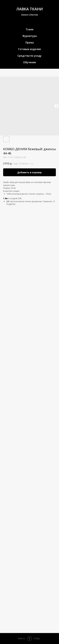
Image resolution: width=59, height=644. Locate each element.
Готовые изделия (29, 49)
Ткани (29, 29)
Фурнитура (29, 36)
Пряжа (30, 43)
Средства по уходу (29, 56)
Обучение (30, 62)
